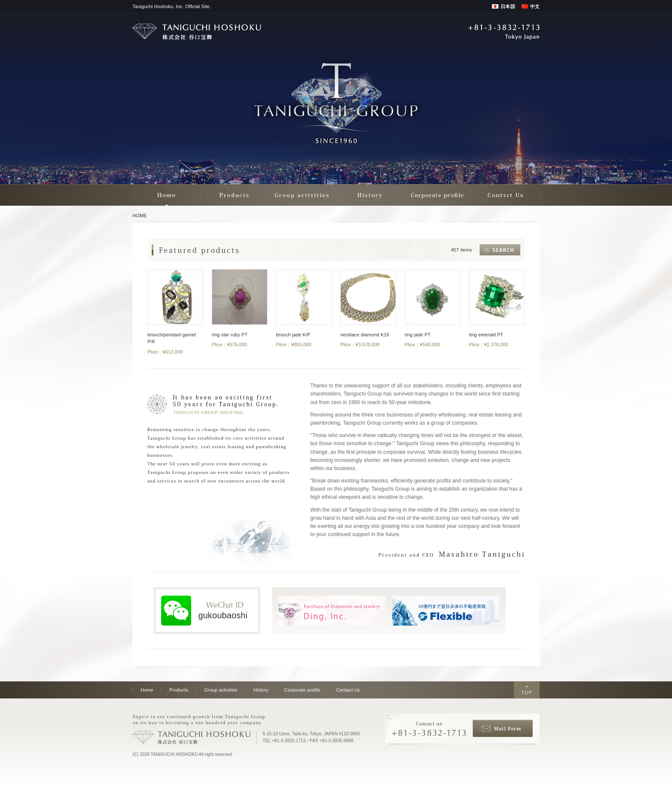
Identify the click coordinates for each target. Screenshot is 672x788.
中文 (535, 6)
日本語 (508, 6)
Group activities (221, 690)
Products (179, 690)
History (261, 690)
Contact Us (348, 690)
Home (147, 690)
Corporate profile (302, 690)
